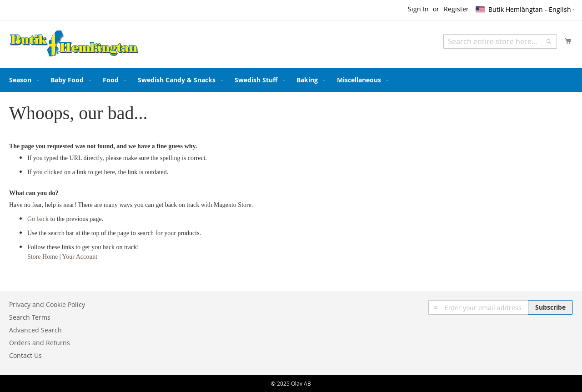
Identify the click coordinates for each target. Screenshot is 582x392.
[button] (526, 10)
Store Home (43, 257)
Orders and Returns (40, 343)
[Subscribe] (550, 307)
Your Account (80, 257)
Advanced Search (35, 330)
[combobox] (500, 41)
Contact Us (25, 355)
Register (456, 9)
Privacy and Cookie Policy (47, 304)
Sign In (418, 9)
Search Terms (30, 317)
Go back (38, 219)
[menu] (291, 80)
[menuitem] (22, 80)
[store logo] (74, 44)
